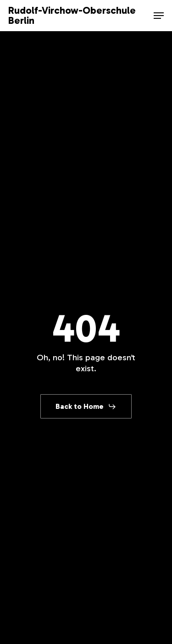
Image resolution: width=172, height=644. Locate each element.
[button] (159, 16)
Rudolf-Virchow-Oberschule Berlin (72, 16)
